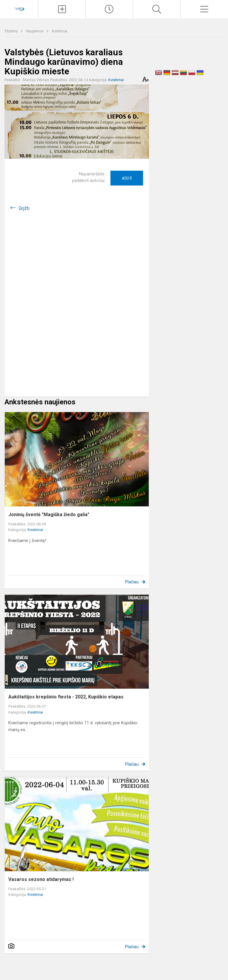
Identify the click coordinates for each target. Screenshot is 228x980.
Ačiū (127, 178)
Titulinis (11, 31)
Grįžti (24, 208)
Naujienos (35, 31)
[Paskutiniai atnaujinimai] (109, 9)
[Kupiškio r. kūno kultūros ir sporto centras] (19, 8)
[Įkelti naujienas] (62, 9)
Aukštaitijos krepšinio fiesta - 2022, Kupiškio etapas (66, 697)
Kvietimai (60, 31)
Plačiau (132, 582)
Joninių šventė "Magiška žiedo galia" (49, 515)
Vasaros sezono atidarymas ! (41, 879)
